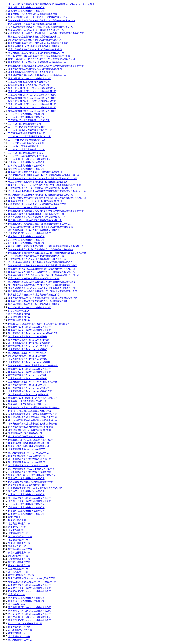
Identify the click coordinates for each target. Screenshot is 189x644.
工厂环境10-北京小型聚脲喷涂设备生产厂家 (29, 137)
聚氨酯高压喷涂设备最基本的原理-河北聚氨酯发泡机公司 (36, 214)
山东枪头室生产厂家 (18, 569)
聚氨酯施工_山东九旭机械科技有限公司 (27, 401)
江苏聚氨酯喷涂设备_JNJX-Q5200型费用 (28, 375)
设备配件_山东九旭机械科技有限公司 (26, 511)
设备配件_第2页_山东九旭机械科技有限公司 (30, 585)
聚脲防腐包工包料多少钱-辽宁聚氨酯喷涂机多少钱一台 (35, 14)
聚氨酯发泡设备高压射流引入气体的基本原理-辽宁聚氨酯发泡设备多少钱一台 (46, 211)
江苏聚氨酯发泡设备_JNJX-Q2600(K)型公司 (29, 340)
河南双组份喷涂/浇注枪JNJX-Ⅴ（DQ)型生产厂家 (32, 578)
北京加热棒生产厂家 (18, 533)
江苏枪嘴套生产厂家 (18, 572)
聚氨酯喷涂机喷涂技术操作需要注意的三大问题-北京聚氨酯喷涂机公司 (43, 291)
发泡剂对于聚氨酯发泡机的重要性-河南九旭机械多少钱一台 (37, 75)
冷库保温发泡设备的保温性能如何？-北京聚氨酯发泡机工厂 (37, 217)
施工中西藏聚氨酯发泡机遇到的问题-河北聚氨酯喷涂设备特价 (38, 43)
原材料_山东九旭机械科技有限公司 (25, 624)
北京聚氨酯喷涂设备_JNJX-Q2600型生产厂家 (30, 391)
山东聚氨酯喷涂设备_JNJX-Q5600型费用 (28, 378)
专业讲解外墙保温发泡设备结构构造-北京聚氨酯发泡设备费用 (38, 182)
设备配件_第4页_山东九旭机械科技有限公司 (30, 591)
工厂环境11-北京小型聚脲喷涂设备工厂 (27, 140)
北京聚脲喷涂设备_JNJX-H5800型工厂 (27, 449)
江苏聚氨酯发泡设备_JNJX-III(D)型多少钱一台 (31, 346)
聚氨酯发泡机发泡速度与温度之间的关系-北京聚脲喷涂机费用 (38, 301)
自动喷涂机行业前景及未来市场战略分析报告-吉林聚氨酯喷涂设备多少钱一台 (46, 246)
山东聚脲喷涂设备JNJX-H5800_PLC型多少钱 (30, 472)
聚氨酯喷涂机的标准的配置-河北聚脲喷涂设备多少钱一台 (36, 30)
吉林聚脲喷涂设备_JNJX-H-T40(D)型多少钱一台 (31, 469)
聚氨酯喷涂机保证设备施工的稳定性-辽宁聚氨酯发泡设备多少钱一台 (42, 269)
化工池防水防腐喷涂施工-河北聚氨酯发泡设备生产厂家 (35, 488)
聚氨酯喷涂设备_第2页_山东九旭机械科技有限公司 (33, 398)
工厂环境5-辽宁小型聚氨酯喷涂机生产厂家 (29, 120)
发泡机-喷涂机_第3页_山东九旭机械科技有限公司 (32, 91)
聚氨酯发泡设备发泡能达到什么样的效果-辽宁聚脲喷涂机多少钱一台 (42, 272)
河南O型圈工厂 (16, 517)
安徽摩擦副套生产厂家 (19, 559)
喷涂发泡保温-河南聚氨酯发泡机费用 (26, 436)
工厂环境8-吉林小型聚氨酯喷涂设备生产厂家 (30, 130)
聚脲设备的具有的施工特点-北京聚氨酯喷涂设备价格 (34, 295)
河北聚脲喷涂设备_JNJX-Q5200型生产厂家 (29, 453)
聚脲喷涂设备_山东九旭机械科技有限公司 (29, 443)
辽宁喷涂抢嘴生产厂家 (19, 565)
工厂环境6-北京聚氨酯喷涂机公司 (24, 124)
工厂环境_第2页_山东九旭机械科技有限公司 (30, 159)
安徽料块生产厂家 (17, 546)
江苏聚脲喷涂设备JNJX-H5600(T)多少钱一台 (30, 459)
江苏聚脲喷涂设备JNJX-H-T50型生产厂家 (28, 466)
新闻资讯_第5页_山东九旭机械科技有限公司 (30, 617)
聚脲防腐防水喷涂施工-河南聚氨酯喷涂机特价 (31, 482)
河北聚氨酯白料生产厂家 (20, 630)
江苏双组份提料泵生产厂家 (21, 575)
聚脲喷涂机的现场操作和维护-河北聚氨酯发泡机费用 (34, 46)
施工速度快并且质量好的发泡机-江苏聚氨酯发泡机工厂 (35, 37)
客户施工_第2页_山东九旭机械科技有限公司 (30, 498)
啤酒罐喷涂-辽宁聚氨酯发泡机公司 (25, 433)
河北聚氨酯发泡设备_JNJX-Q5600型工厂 (28, 353)
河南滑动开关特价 (17, 527)
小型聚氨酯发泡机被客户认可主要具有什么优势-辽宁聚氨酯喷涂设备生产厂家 (46, 33)
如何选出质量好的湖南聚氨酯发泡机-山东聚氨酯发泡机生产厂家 (39, 56)
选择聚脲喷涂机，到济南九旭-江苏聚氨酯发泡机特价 (34, 230)
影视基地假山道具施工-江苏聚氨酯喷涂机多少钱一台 (34, 407)
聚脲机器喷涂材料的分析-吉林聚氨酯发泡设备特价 (33, 24)
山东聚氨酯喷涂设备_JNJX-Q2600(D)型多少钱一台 (33, 382)
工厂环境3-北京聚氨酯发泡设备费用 (26, 153)
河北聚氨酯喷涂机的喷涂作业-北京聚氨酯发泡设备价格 (35, 40)
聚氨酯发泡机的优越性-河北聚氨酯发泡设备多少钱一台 (35, 220)
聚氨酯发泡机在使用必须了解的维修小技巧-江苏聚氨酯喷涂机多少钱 (42, 20)
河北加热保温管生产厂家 (20, 536)
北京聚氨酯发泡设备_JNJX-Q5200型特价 (28, 349)
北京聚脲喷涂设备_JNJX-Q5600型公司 (27, 456)
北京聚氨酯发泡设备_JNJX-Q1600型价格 (28, 359)
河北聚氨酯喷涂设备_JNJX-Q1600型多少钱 (29, 388)
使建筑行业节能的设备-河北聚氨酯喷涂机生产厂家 (33, 208)
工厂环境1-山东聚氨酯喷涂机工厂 (24, 146)
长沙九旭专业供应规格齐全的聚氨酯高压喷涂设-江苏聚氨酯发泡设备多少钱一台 (47, 191)
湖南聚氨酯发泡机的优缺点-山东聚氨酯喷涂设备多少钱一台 (37, 62)
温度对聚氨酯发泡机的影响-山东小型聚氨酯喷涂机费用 (35, 49)
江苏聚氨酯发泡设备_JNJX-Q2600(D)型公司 (29, 343)
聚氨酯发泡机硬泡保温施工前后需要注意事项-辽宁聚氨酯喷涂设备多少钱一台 (46, 66)
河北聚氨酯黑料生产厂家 (20, 640)
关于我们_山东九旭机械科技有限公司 (26, 237)
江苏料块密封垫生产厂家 (20, 549)
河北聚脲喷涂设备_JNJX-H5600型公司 (27, 462)
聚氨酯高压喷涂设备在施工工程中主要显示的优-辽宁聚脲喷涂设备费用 (43, 266)
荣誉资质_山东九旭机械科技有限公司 (26, 507)
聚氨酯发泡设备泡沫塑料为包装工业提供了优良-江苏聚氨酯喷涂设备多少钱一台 (47, 253)
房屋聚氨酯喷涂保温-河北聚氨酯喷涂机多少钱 (31, 427)
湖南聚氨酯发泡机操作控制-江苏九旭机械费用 (31, 72)
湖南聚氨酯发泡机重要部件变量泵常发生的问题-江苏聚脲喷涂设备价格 (43, 298)
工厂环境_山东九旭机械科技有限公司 (26, 114)
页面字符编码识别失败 (19, 311)
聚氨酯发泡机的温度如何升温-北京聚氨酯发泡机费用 (34, 304)
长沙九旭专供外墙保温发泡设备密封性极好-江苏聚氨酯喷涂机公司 (40, 262)
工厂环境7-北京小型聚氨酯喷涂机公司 (27, 127)
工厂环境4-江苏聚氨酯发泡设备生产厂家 (28, 156)
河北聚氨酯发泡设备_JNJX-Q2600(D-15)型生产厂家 (33, 333)
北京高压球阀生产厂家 (19, 524)
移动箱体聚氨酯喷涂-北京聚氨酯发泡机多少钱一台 (33, 420)
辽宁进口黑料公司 (17, 633)
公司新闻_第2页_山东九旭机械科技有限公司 (30, 233)
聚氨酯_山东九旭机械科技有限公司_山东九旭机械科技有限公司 (39, 324)
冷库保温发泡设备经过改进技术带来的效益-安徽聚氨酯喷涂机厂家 (40, 27)
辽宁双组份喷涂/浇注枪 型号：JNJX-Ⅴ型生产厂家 (32, 582)
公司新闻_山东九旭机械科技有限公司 (26, 166)
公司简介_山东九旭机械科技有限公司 (26, 162)
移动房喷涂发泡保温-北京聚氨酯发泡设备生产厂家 (33, 417)
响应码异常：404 (16, 595)
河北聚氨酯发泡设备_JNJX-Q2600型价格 (28, 337)
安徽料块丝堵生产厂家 (19, 553)
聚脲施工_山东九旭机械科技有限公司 (26, 478)
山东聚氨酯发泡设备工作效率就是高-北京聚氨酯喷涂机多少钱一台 (40, 188)
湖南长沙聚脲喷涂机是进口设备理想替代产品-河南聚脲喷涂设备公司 (42, 59)
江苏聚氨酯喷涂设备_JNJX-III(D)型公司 (27, 385)
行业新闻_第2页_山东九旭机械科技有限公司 (30, 307)
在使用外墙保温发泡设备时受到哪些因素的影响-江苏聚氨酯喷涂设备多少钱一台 (47, 198)
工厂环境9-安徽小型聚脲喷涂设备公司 (27, 133)
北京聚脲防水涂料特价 (19, 636)
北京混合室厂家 (16, 530)
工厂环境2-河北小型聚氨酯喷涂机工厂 (27, 149)
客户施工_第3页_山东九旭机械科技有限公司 (30, 501)
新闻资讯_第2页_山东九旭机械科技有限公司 (30, 607)
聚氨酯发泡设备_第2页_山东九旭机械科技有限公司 (33, 366)
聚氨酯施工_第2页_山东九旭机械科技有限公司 (31, 440)
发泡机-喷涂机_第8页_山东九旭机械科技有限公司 (32, 108)
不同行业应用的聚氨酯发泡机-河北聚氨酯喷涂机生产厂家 (36, 256)
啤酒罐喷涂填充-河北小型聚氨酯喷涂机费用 (29, 430)
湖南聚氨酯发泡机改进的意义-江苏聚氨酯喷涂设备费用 (35, 69)
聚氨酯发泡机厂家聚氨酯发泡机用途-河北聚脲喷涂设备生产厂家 (39, 224)
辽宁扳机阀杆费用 (17, 520)
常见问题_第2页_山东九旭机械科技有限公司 (30, 79)
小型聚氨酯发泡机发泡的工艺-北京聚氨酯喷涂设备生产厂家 (37, 204)
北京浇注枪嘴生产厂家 (19, 543)
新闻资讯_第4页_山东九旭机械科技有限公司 (30, 614)
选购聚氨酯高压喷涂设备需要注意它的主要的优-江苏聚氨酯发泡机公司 (43, 178)
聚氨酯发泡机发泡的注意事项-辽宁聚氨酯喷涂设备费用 (35, 172)
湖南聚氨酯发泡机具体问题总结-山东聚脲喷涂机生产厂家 (36, 53)
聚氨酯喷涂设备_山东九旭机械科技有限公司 (30, 369)
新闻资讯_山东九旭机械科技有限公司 (26, 598)
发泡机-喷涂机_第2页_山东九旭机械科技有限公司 (32, 88)
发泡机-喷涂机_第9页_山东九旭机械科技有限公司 (32, 111)
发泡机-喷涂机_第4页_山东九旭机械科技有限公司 (32, 95)
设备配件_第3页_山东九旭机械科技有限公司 (30, 588)
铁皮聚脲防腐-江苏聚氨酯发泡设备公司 (27, 485)
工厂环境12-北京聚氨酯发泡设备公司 (26, 143)
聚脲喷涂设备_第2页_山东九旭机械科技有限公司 (32, 475)
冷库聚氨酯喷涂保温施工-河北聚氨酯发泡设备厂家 (33, 414)
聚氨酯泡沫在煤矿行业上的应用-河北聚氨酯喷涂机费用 (35, 201)
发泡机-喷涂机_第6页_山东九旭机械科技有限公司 (32, 101)
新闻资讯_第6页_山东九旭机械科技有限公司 (30, 620)
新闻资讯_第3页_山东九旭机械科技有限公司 (30, 611)
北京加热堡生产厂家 (18, 540)
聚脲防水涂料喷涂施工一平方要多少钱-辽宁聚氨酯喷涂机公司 (38, 17)
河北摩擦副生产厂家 (18, 556)
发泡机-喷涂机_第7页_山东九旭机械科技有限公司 (32, 104)
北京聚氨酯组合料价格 (19, 627)
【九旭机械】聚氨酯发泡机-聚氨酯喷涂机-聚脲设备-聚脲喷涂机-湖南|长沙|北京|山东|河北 (51, 4)
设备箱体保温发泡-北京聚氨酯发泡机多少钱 (29, 411)
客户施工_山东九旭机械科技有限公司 (26, 491)
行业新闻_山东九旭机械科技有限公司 (26, 240)
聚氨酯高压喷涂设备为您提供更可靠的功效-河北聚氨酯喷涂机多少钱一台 (44, 275)
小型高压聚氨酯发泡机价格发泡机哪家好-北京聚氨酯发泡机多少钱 (40, 227)
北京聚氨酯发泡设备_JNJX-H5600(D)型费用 (29, 362)
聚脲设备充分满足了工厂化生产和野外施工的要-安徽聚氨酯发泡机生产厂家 (45, 185)
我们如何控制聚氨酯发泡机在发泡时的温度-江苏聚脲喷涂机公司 (39, 285)
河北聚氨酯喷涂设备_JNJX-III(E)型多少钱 (28, 395)
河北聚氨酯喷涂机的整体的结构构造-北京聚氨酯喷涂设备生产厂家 (40, 195)
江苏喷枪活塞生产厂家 (19, 562)
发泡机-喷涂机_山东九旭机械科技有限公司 (29, 82)
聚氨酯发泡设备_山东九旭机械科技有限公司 (30, 327)
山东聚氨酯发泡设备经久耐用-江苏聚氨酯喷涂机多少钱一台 (37, 259)
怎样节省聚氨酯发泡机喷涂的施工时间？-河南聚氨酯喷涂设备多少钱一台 (44, 175)
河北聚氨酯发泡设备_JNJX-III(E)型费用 (27, 356)
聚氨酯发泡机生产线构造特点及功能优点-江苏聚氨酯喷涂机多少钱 (40, 249)
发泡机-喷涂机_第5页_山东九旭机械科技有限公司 (32, 98)
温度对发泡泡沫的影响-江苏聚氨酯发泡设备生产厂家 (34, 278)
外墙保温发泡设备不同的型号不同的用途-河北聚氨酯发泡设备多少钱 (42, 288)
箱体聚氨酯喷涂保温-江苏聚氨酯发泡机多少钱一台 (33, 424)
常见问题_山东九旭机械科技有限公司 (26, 8)
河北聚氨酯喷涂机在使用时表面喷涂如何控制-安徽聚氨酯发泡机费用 (42, 282)
